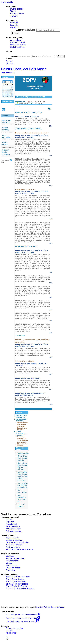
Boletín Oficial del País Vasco (24, 69)
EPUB (24, 103)
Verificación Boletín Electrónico (6, 152)
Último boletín (5, 161)
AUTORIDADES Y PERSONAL (22, 420)
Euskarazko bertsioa (14, 628)
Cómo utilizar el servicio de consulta (22, 458)
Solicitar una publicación (6, 121)
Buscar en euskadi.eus (25, 30)
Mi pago (9, 563)
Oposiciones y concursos (22, 429)
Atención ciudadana (14, 545)
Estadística (10, 570)
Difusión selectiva (5, 144)
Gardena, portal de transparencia (19, 549)
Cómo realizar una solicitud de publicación (23, 485)
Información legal (17, 42)
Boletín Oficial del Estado (16, 586)
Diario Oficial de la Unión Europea (20, 589)
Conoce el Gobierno (14, 540)
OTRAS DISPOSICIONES (21, 432)
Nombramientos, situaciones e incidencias (23, 425)
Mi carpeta (10, 64)
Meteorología (11, 565)
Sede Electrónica (17, 47)
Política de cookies (18, 45)
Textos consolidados (6, 136)
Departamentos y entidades (17, 542)
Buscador (14, 25)
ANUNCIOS (20, 435)
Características (23, 453)
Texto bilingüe (38, 103)
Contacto (14, 23)
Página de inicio (17, 9)
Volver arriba (11, 633)
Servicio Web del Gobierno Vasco (50, 607)
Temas (13, 11)
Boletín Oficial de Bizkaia (16, 581)
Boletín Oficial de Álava (15, 579)
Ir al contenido (7, 2)
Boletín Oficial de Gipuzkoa (17, 584)
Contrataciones (12, 561)
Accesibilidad (16, 40)
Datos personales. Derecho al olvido (22, 498)
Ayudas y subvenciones (16, 558)
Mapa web (15, 28)
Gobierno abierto (13, 547)
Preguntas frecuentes (21, 505)
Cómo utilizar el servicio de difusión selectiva (22, 466)
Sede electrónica (8, 72)
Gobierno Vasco (17, 14)
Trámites (14, 16)
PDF (38, 102)
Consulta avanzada (5, 129)
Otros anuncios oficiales (22, 445)
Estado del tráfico (13, 568)
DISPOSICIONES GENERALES (21, 417)
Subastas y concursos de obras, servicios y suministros (23, 440)
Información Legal (13, 529)
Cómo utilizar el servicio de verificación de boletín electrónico (23, 476)
